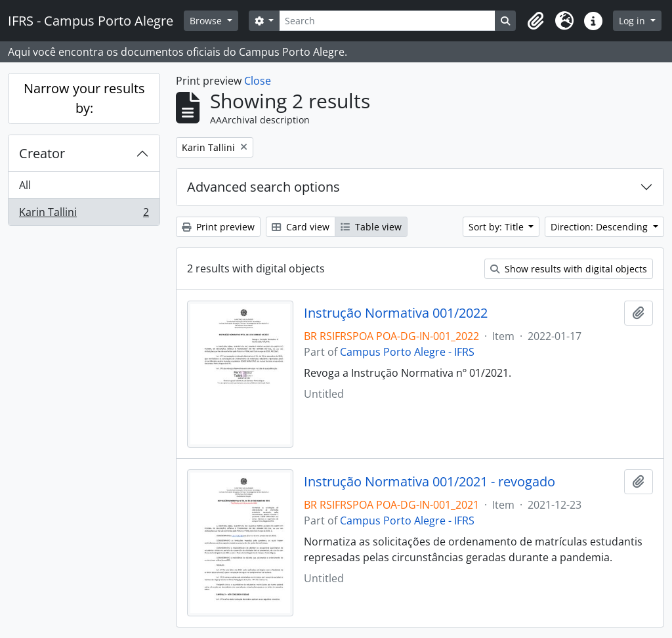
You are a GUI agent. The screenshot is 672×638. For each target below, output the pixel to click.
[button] (535, 21)
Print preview (218, 227)
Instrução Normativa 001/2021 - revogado (430, 482)
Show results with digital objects (569, 269)
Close (258, 81)
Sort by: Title (497, 227)
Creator (42, 153)
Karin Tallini (84, 215)
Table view (371, 227)
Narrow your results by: (84, 98)
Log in (633, 21)
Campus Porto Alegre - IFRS (407, 352)
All (25, 185)
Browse (207, 21)
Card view (301, 227)
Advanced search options (263, 187)
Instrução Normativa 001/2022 (396, 313)
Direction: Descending (600, 227)
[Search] (387, 21)
